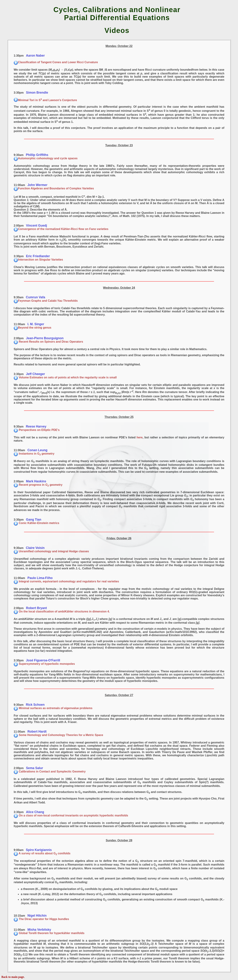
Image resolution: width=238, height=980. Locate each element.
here (140, 437)
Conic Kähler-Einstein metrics (36, 523)
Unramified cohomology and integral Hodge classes (51, 551)
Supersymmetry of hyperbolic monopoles (44, 664)
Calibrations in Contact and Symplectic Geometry (50, 771)
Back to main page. (13, 977)
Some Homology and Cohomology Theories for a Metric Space (58, 735)
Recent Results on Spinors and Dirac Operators (48, 342)
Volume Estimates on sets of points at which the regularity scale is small (65, 377)
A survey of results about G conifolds (42, 853)
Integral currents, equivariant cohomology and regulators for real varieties (66, 581)
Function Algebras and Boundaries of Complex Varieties (54, 188)
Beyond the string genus (33, 328)
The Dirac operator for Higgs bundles (41, 919)
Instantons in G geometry (34, 454)
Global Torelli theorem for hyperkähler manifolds (49, 933)
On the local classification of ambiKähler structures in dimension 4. (62, 611)
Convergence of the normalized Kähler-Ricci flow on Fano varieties (61, 229)
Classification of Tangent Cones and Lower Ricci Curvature (56, 62)
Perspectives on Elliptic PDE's (37, 430)
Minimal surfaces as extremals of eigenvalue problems (53, 708)
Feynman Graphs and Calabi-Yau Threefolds (46, 301)
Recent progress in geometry (38, 485)
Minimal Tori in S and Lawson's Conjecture (45, 100)
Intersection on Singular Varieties (38, 260)
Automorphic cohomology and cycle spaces (46, 158)
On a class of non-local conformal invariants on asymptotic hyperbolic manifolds (71, 815)
